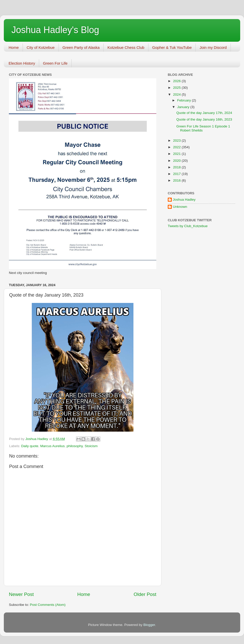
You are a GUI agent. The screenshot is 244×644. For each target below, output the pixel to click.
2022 (177, 147)
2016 (177, 180)
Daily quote (30, 446)
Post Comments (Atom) (48, 605)
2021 (177, 154)
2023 (177, 141)
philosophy (75, 446)
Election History (22, 63)
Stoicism (91, 446)
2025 (177, 88)
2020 (177, 161)
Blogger (149, 625)
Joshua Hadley (184, 200)
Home (14, 47)
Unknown (180, 207)
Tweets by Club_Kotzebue (188, 226)
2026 (177, 81)
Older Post (145, 594)
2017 (177, 174)
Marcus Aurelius (52, 446)
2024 (177, 94)
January (184, 107)
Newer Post (21, 594)
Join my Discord (213, 47)
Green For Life (55, 63)
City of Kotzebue (41, 47)
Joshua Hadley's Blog (55, 30)
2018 (177, 167)
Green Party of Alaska (81, 47)
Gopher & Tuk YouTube (172, 47)
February (185, 100)
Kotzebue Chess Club (126, 47)
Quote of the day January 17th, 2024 (204, 113)
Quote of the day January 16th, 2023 (204, 119)
